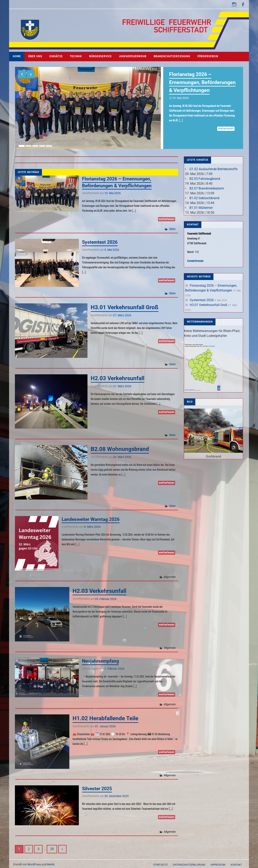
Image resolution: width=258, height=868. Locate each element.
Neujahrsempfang (101, 659)
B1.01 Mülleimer (201, 206)
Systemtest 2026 (101, 240)
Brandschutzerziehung (172, 56)
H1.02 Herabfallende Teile (105, 717)
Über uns (35, 56)
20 (52, 847)
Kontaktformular (195, 259)
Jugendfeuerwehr (133, 56)
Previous (22, 74)
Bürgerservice (100, 56)
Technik (76, 56)
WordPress (34, 863)
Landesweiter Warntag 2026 (92, 518)
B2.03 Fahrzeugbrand (205, 177)
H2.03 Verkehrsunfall (118, 376)
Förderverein (208, 56)
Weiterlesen (226, 136)
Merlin (51, 863)
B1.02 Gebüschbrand (204, 196)
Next (31, 74)
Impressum (218, 863)
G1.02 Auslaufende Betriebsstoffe (213, 167)
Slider (172, 227)
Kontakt (236, 863)
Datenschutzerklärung (189, 863)
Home (17, 56)
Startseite (160, 863)
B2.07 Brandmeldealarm (207, 187)
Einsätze (56, 56)
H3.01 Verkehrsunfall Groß (125, 306)
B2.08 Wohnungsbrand (120, 447)
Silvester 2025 (98, 787)
